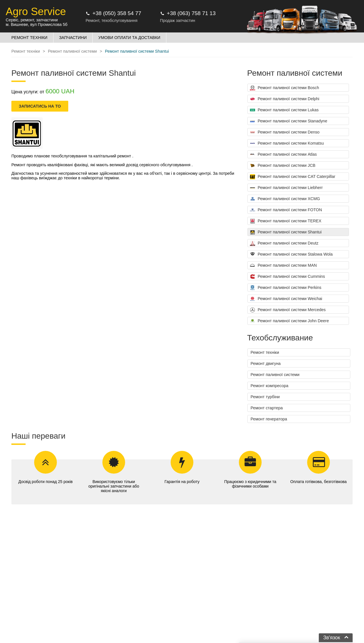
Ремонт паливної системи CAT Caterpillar (293, 177)
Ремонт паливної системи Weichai (286, 299)
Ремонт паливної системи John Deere (289, 321)
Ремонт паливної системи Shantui (286, 232)
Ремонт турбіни (265, 397)
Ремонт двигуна (266, 363)
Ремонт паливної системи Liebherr (286, 188)
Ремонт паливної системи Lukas (284, 110)
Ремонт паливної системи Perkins (286, 288)
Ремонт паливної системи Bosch (285, 88)
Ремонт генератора (269, 419)
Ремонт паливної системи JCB (283, 166)
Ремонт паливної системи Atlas (283, 155)
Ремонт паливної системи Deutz (284, 243)
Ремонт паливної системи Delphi (285, 99)
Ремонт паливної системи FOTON (286, 210)
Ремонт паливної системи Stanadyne (289, 121)
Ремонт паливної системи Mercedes (288, 310)
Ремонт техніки (265, 352)
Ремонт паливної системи (275, 375)
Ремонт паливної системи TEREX (286, 221)
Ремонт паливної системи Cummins (288, 277)
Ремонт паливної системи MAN (283, 266)
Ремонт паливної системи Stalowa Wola (291, 254)
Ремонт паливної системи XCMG (285, 199)
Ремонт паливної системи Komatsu (287, 143)
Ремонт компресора (269, 386)
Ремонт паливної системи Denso (285, 132)
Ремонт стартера (267, 408)
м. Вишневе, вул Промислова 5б (37, 24)
